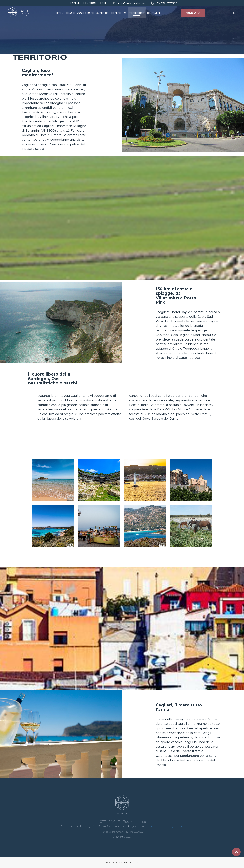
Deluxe (70, 13)
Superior (103, 13)
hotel (59, 13)
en (233, 13)
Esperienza (119, 13)
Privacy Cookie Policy (122, 863)
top (236, 852)
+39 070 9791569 (162, 3)
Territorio (137, 13)
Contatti (153, 13)
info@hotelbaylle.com (167, 826)
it (227, 13)
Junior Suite (86, 13)
